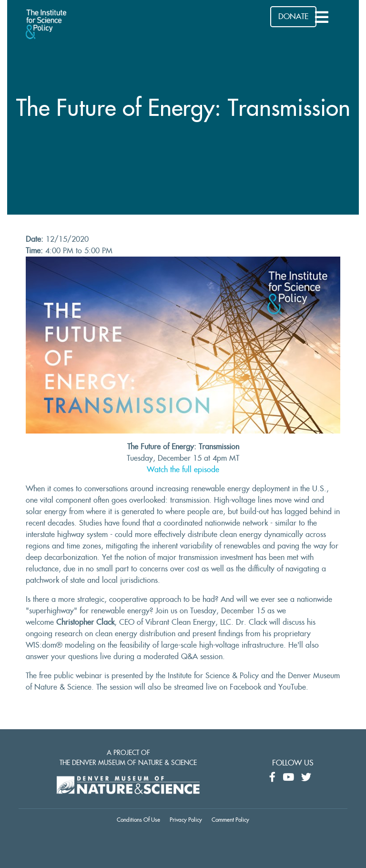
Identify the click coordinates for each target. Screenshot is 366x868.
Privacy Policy (186, 820)
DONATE (293, 17)
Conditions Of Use (138, 820)
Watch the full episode (183, 470)
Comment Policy (230, 820)
